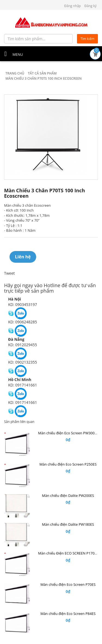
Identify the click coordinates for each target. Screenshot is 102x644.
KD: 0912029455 (23, 345)
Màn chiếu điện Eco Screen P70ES (68, 584)
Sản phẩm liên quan (19, 422)
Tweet (9, 273)
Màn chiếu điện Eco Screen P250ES (68, 464)
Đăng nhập (72, 6)
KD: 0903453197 (23, 304)
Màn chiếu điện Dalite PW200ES (68, 496)
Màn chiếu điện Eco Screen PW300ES (68, 433)
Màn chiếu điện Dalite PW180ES (68, 524)
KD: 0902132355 (23, 362)
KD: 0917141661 (23, 385)
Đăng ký (90, 6)
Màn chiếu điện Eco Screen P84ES (68, 614)
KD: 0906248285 (23, 322)
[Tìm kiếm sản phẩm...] (38, 39)
